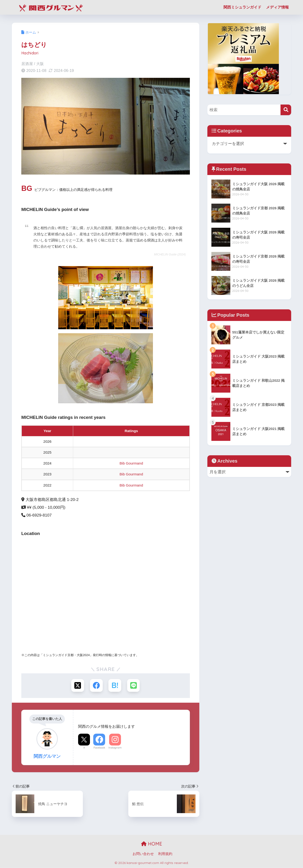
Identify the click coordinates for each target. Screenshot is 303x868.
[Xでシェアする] (77, 686)
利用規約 (165, 854)
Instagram (115, 748)
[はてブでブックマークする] (115, 686)
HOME (152, 844)
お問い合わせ (143, 854)
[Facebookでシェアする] (96, 686)
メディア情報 (277, 7)
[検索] (286, 110)
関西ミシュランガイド (242, 7)
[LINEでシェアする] (134, 686)
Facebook (99, 748)
